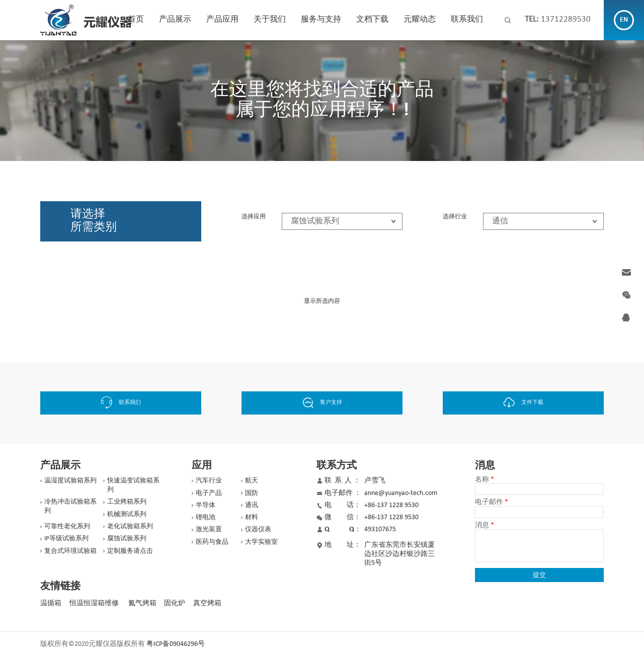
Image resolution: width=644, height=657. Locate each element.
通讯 (252, 505)
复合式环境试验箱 (70, 551)
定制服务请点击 (130, 551)
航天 (252, 481)
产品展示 (175, 20)
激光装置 (209, 529)
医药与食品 (212, 542)
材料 (252, 517)
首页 (136, 20)
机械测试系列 (127, 514)
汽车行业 (209, 481)
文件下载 (524, 402)
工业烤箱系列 (127, 502)
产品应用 (222, 20)
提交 (539, 575)
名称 (485, 480)
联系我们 (467, 20)
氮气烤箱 (142, 603)
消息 (485, 526)
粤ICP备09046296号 (176, 644)
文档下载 (372, 20)
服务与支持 (321, 20)
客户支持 (322, 402)
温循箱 (51, 603)
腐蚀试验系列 (127, 539)
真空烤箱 (207, 603)
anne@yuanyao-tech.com (401, 493)
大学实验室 (261, 542)
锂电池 (206, 517)
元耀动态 (420, 20)
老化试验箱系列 (130, 526)
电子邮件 (492, 503)
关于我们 (270, 20)
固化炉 (175, 603)
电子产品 (209, 493)
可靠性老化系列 (67, 526)
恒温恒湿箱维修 (94, 603)
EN (624, 20)
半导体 (206, 505)
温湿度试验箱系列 (70, 481)
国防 (252, 493)
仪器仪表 (258, 529)
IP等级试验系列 (66, 539)
